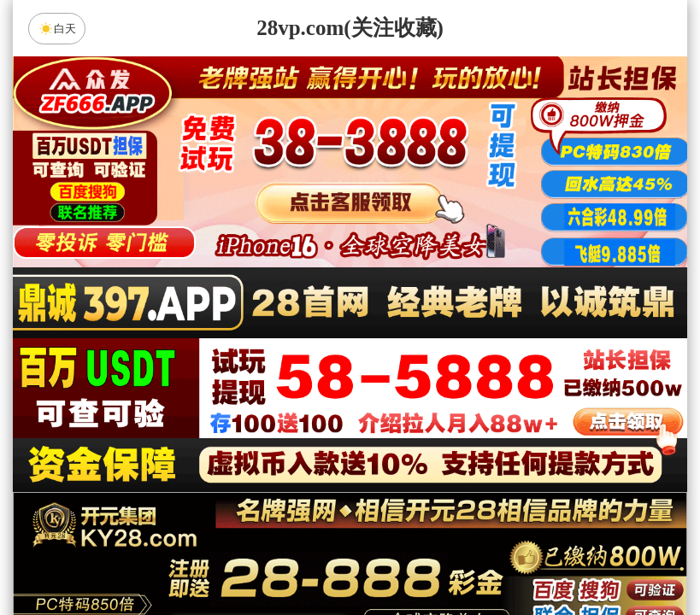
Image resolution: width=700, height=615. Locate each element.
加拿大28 (187, 423)
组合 (187, 559)
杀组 (296, 559)
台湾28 (404, 423)
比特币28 (513, 423)
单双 (513, 559)
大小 (404, 559)
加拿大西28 (296, 423)
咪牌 (469, 347)
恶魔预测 (495, 468)
